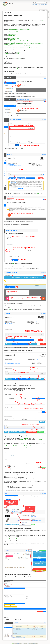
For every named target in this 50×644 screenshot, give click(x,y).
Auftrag (27, 438)
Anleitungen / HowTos (12, 18)
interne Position (11, 36)
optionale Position (12, 34)
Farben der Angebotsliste (13, 42)
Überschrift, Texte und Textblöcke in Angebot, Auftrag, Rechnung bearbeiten (24, 47)
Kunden (10, 28)
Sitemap (46, 5)
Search (47, 3)
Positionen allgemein (13, 33)
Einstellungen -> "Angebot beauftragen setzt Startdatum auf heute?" (20, 446)
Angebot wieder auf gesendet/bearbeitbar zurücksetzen (19, 41)
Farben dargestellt (14, 69)
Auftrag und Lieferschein (13, 32)
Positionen (19, 52)
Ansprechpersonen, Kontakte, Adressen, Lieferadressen (20, 29)
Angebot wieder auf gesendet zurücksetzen (17, 538)
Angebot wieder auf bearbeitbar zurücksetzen (17, 533)
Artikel (43, 20)
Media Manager (41, 5)
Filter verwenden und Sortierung (13, 578)
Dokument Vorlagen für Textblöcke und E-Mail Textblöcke (20, 46)
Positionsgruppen (12, 39)
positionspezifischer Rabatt (14, 38)
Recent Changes (34, 5)
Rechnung (41, 447)
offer (7, 8)
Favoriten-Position (12, 37)
